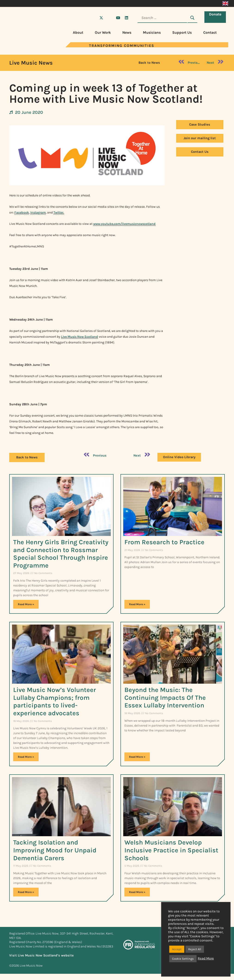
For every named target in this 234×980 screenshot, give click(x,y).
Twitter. (59, 212)
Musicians (152, 32)
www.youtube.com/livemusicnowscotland (124, 224)
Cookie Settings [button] (183, 959)
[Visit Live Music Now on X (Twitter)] (101, 18)
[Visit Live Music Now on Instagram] (110, 18)
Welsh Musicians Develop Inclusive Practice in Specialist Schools (171, 850)
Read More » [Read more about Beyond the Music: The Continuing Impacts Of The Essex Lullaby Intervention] (137, 757)
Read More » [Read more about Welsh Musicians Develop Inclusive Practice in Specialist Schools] (137, 892)
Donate (216, 17)
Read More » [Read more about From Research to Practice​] (137, 604)
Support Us (182, 32)
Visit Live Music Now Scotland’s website (42, 955)
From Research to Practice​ (164, 542)
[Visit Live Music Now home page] (23, 46)
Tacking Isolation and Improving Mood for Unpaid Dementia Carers (55, 850)
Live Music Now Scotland (80, 337)
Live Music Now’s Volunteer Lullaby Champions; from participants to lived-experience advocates (55, 701)
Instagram (38, 212)
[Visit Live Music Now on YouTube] (118, 18)
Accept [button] (177, 949)
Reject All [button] (195, 949)
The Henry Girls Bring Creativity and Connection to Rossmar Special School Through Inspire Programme (61, 554)
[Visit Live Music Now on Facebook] (93, 18)
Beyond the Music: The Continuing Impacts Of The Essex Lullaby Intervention (165, 697)
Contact (210, 32)
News (127, 32)
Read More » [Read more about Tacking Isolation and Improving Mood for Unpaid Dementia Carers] (26, 892)
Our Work (103, 32)
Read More (206, 958)
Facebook (22, 212)
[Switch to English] (225, 3)
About (78, 32)
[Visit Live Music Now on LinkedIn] (126, 18)
